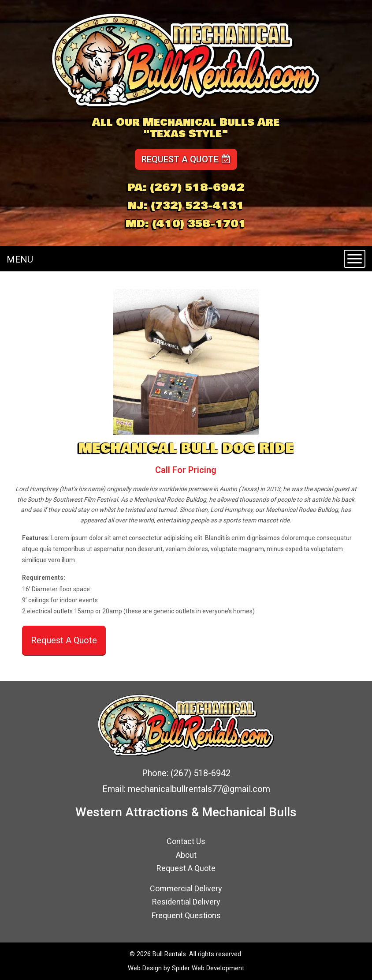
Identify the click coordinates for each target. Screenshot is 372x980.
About (186, 855)
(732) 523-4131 (197, 206)
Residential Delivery (186, 902)
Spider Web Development (208, 968)
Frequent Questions (186, 915)
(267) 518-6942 (197, 188)
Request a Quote (186, 159)
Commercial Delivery (186, 888)
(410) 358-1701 (199, 224)
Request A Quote (64, 640)
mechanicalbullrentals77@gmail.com (199, 789)
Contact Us (186, 841)
